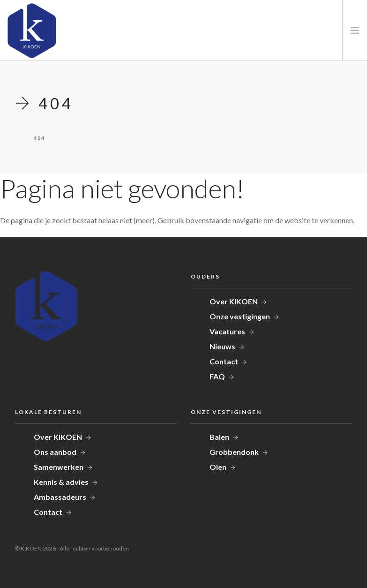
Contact (224, 361)
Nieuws (222, 346)
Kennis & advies (61, 482)
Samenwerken (59, 467)
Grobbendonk (234, 452)
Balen (219, 437)
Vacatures (227, 331)
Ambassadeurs (60, 497)
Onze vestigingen (240, 316)
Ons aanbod (55, 452)
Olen (218, 467)
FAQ (217, 376)
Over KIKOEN (234, 301)
